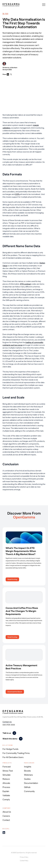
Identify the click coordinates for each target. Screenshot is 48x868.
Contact (6, 820)
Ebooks (27, 771)
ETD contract (26, 284)
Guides (27, 779)
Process (6, 787)
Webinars (28, 775)
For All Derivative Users (13, 757)
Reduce (6, 779)
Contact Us (7, 722)
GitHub (27, 787)
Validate (6, 795)
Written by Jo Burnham (10, 65)
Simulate (7, 775)
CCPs (17, 194)
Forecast (7, 767)
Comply (6, 800)
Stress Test (8, 771)
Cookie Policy (24, 861)
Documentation (31, 783)
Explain (6, 791)
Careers (6, 816)
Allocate (6, 783)
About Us (7, 812)
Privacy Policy (24, 857)
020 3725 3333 (9, 725)
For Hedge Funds (10, 749)
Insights (28, 767)
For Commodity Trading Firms (16, 753)
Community (29, 791)
